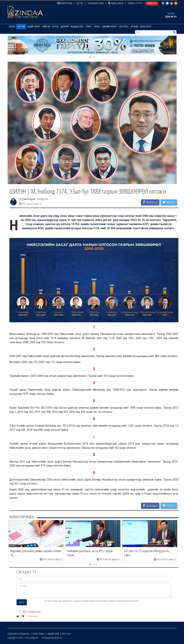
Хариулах (33, 616)
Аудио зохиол (116, 3)
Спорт (89, 27)
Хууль (55, 27)
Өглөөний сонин (96, 3)
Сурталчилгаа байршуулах (18, 633)
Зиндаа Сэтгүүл (135, 3)
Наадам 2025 (77, 27)
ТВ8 (80, 3)
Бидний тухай (53, 633)
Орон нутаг (146, 27)
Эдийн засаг (34, 27)
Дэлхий (64, 27)
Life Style (124, 27)
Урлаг (97, 27)
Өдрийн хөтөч (109, 27)
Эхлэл (12, 27)
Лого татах (66, 633)
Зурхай (134, 27)
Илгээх (22, 602)
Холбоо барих (38, 633)
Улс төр (21, 27)
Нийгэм (46, 27)
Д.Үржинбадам (27, 199)
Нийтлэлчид (65, 3)
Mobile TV (152, 3)
